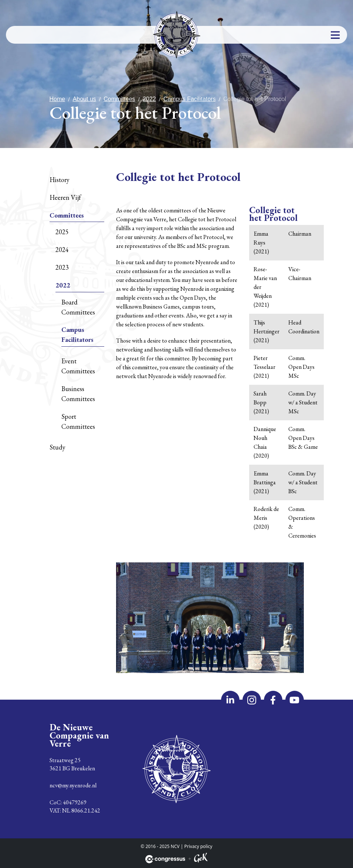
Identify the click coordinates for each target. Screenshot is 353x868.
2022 (149, 99)
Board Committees (78, 307)
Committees (119, 99)
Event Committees (78, 366)
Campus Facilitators (189, 99)
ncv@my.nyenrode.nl (73, 785)
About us (84, 99)
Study (57, 447)
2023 (62, 267)
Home (57, 99)
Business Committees (78, 394)
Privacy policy (198, 846)
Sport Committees (78, 421)
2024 (62, 250)
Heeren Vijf (65, 197)
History (60, 180)
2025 (62, 232)
